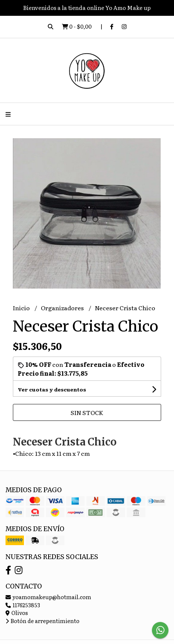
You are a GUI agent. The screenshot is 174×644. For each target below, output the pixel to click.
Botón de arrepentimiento (42, 621)
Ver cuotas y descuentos (52, 389)
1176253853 (23, 605)
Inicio (22, 308)
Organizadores (63, 308)
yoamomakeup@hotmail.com (48, 597)
